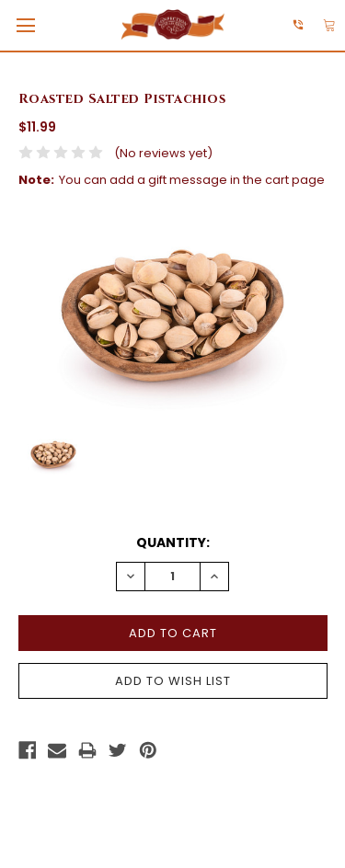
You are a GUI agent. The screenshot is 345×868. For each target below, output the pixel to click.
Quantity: (173, 542)
